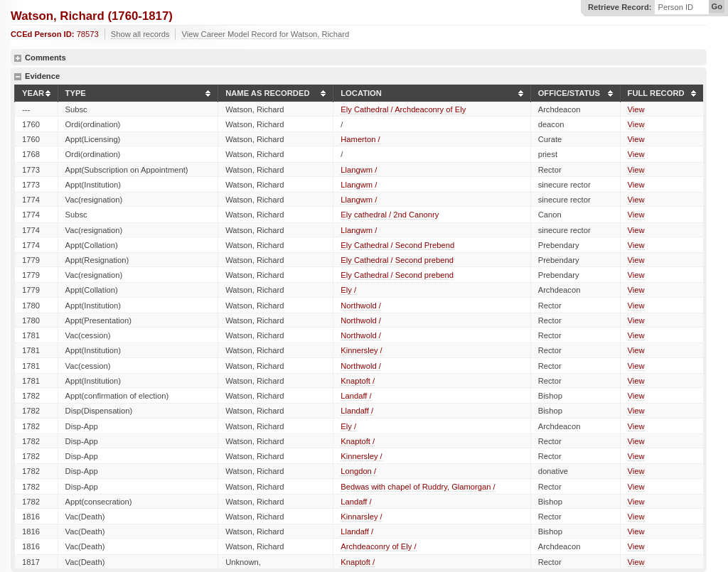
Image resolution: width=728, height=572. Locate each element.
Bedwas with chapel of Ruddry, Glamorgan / (418, 487)
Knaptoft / (358, 381)
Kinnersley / (361, 350)
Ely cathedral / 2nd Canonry (390, 215)
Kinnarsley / (361, 517)
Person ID (675, 7)
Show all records (140, 34)
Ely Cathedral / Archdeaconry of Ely (403, 109)
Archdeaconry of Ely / (378, 546)
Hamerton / (360, 139)
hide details (18, 77)
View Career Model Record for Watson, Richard (265, 34)
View (636, 109)
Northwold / (361, 306)
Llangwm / (359, 170)
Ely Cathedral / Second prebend (397, 260)
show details (18, 58)
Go (717, 6)
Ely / (348, 290)
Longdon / (358, 471)
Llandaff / (357, 411)
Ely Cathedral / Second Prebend (397, 245)
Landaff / (356, 396)
